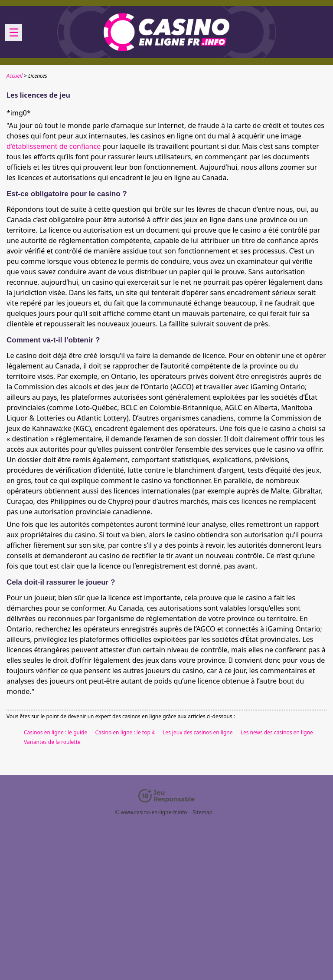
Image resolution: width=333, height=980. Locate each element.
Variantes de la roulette (52, 742)
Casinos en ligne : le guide (55, 732)
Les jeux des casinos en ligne (198, 732)
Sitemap (202, 812)
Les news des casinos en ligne (277, 732)
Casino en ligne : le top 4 (125, 732)
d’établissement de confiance (54, 146)
